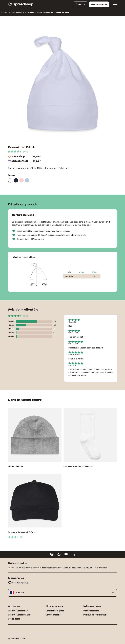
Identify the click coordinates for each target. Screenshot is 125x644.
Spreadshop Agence (55, 611)
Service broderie (53, 615)
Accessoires (29, 12)
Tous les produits (16, 12)
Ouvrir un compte (99, 4)
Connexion (80, 4)
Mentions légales (91, 611)
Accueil (4, 12)
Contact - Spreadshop (18, 611)
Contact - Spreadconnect (19, 615)
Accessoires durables (45, 12)
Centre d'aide (14, 619)
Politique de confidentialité (95, 615)
